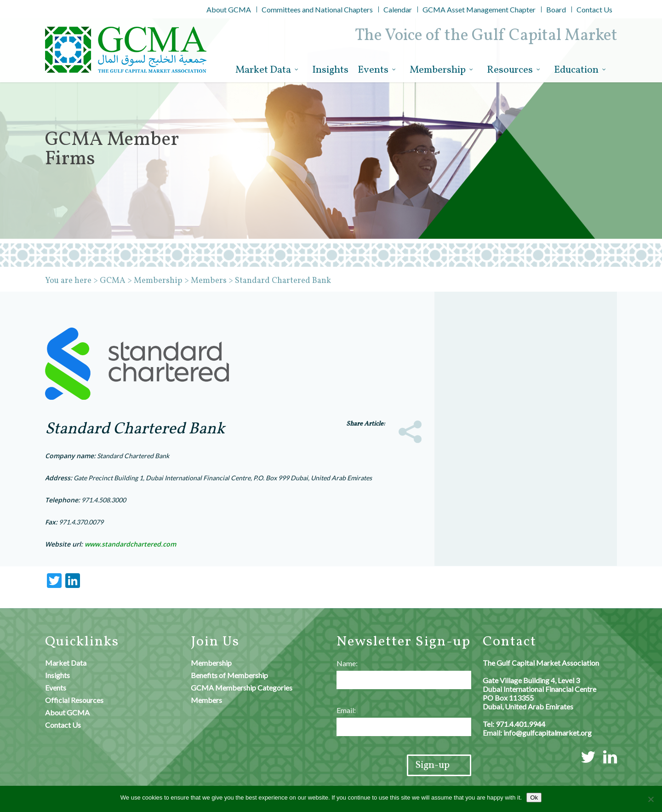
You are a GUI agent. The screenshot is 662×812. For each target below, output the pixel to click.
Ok (534, 798)
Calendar (398, 9)
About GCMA (229, 9)
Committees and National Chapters (317, 9)
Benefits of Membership (229, 675)
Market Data (267, 70)
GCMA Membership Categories (242, 688)
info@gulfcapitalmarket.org (548, 733)
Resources (514, 70)
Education (580, 70)
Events (377, 70)
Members (206, 700)
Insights (330, 70)
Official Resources (74, 700)
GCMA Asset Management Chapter (479, 9)
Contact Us (594, 9)
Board (556, 9)
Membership (442, 70)
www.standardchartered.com (130, 544)
